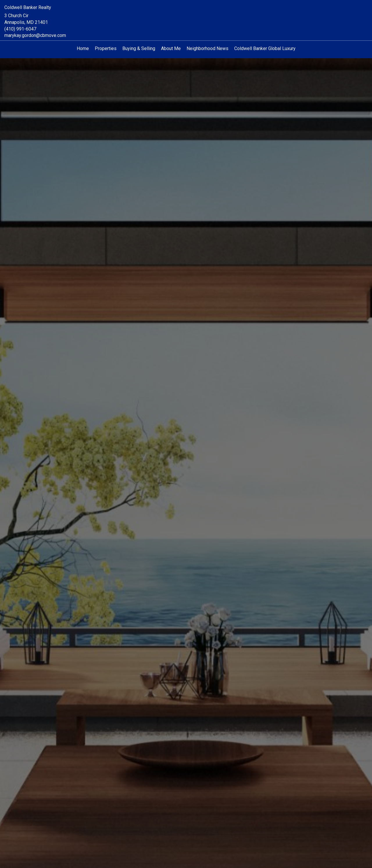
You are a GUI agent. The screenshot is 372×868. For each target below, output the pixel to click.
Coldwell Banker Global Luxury (265, 48)
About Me (171, 48)
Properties (106, 48)
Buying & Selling (139, 48)
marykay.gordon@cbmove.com (35, 35)
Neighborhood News (208, 48)
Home (83, 48)
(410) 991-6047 (20, 29)
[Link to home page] (186, 12)
